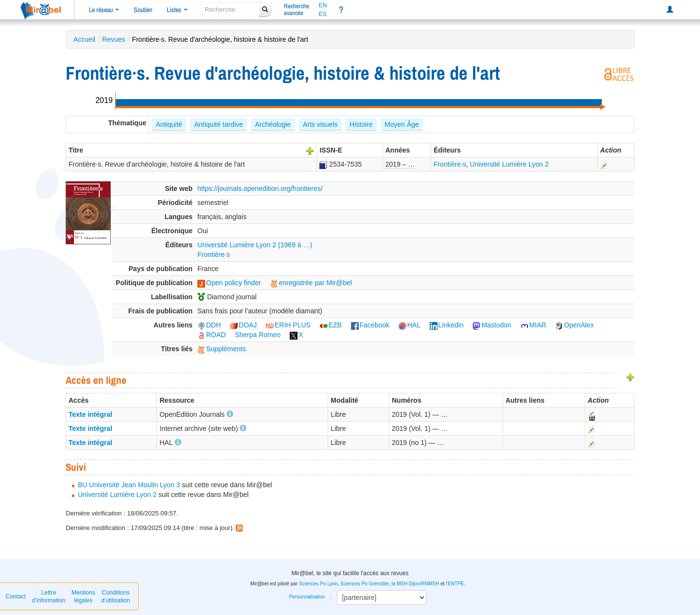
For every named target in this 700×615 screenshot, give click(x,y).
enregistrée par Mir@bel (311, 283)
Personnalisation (307, 597)
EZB (331, 325)
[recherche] (230, 9)
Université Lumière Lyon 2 (509, 164)
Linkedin (447, 325)
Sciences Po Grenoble (365, 584)
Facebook (370, 325)
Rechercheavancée (297, 9)
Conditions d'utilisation (115, 597)
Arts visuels (320, 124)
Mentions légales (83, 597)
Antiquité (169, 124)
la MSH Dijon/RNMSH (415, 584)
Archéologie (273, 124)
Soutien (143, 10)
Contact (16, 597)
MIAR (534, 325)
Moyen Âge (402, 124)
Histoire (361, 124)
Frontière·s (450, 164)
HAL (410, 325)
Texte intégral (90, 414)
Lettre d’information (49, 597)
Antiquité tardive (218, 124)
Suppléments (222, 349)
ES (323, 14)
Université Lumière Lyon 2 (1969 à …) (255, 245)
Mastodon (492, 325)
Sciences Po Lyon (318, 584)
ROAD (211, 335)
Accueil (84, 39)
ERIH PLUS (288, 325)
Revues (114, 39)
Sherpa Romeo (258, 335)
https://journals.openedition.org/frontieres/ (260, 188)
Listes (177, 10)
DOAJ (243, 325)
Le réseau (104, 10)
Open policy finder (229, 283)
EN (323, 5)
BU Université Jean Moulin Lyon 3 (129, 485)
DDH (209, 325)
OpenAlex (574, 325)
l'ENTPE (455, 584)
